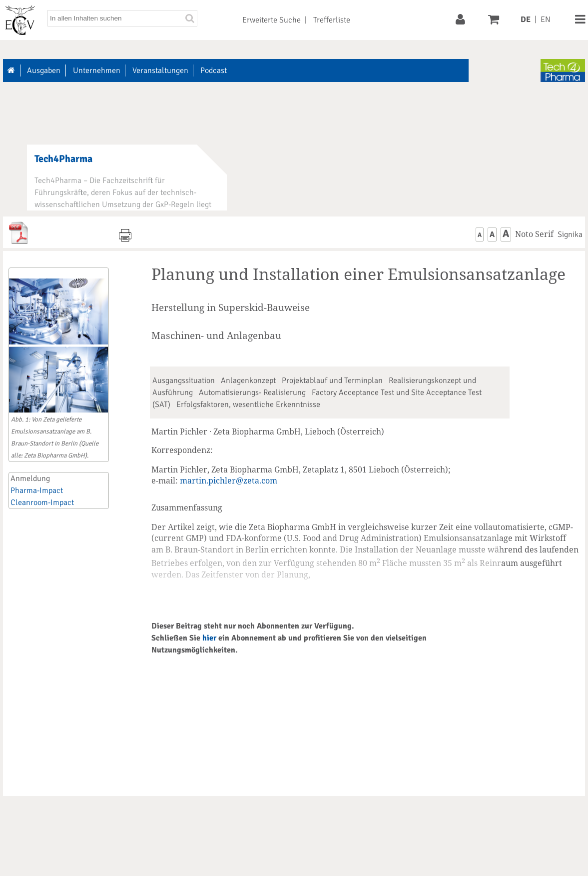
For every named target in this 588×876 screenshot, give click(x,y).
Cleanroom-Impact (42, 502)
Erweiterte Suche (272, 20)
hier (209, 638)
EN (546, 19)
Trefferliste (332, 20)
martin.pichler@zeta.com (229, 480)
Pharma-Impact (37, 490)
